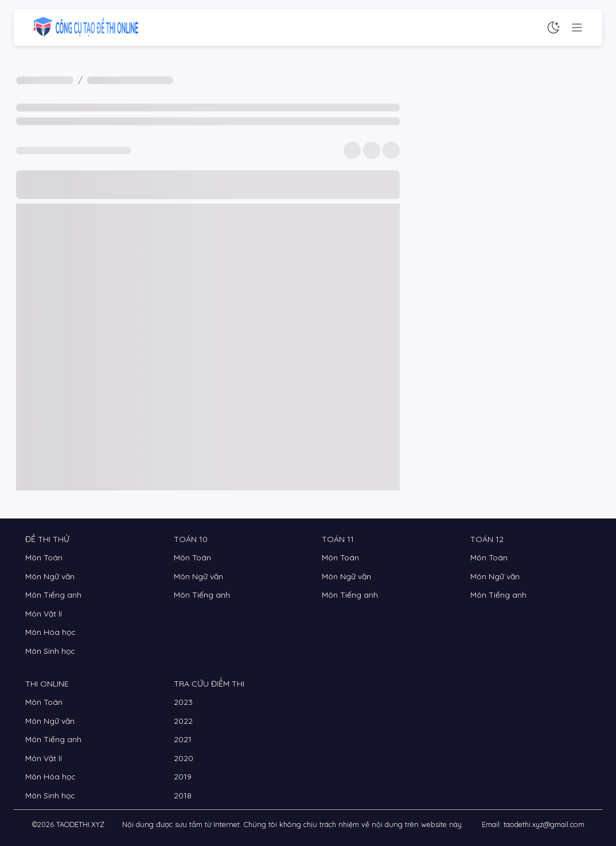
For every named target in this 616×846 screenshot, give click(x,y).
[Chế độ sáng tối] (553, 28)
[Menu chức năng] (577, 28)
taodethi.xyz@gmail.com (544, 824)
